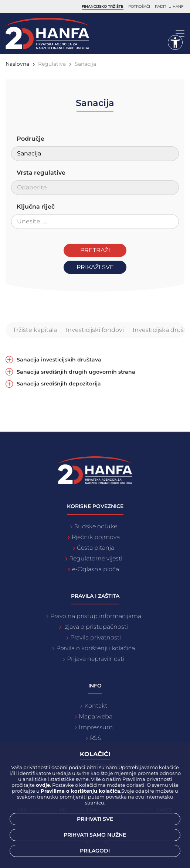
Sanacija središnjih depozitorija (59, 384)
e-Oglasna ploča (96, 569)
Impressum (96, 727)
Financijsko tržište (103, 6)
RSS (96, 738)
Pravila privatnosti (96, 637)
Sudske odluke (96, 526)
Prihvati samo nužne (95, 835)
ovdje (43, 785)
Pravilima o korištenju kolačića (80, 791)
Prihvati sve (95, 819)
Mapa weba (96, 716)
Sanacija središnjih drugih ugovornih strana (76, 372)
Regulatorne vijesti (96, 558)
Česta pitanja (96, 548)
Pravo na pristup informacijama (96, 616)
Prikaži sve (95, 267)
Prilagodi (95, 851)
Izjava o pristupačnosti (96, 627)
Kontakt (96, 706)
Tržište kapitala (35, 330)
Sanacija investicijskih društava (59, 360)
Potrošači (139, 6)
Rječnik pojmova (96, 537)
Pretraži (95, 250)
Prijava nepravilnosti (96, 659)
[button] (175, 42)
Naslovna (17, 64)
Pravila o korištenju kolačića (96, 648)
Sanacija (85, 64)
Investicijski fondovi (95, 330)
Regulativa (52, 64)
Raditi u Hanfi (170, 6)
